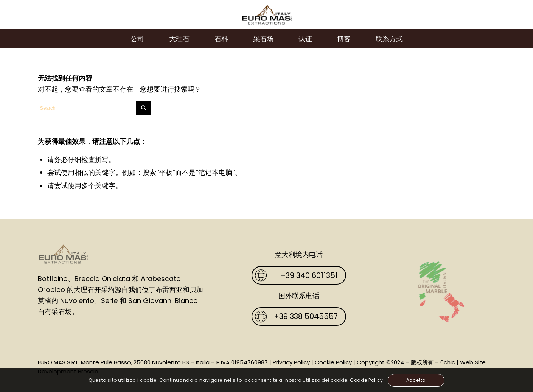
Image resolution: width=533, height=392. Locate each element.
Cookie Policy (333, 362)
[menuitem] (137, 39)
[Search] (95, 108)
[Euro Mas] (266, 15)
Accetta (416, 380)
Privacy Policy (291, 362)
